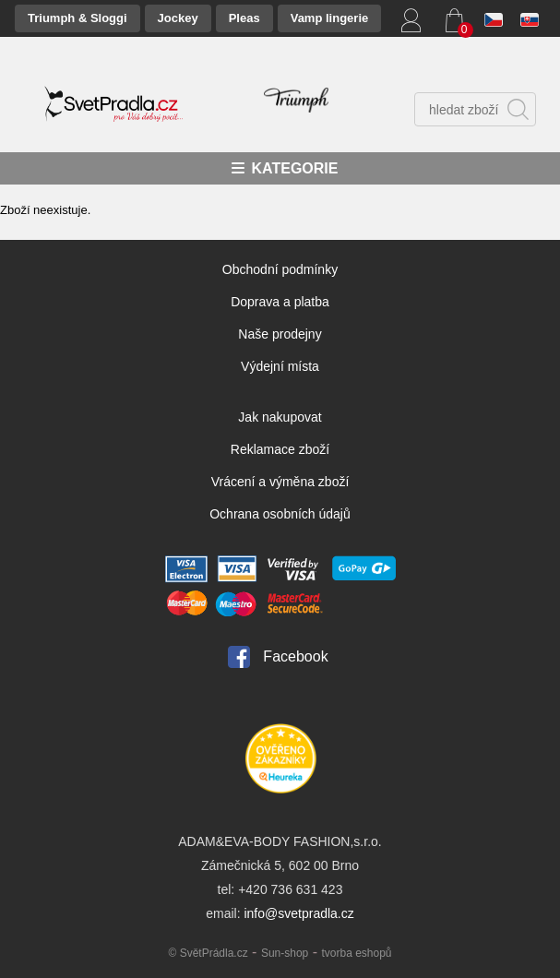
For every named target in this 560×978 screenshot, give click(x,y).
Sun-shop (285, 953)
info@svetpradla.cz (298, 913)
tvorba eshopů (356, 953)
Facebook (295, 656)
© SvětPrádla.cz (208, 953)
